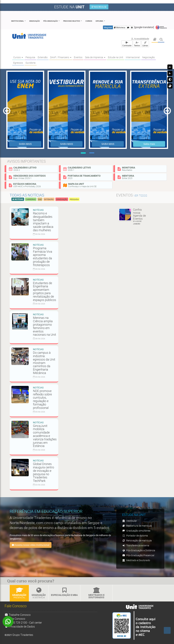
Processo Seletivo (72, 21)
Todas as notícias (27, 195)
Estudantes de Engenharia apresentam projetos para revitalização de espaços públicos (45, 291)
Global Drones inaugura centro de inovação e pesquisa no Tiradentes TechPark (43, 472)
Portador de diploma (135, 536)
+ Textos (137, 44)
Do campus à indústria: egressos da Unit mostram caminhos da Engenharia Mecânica (44, 363)
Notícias (19, 199)
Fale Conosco (15, 619)
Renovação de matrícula (137, 540)
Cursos (89, 21)
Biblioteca (120, 27)
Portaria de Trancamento (86, 177)
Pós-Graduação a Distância (139, 550)
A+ (170, 67)
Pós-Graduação (51, 21)
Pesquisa (74, 199)
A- (170, 73)
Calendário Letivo (32, 169)
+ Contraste (127, 44)
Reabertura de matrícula (137, 526)
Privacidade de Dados (20, 626)
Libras (145, 44)
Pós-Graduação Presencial (138, 555)
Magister (108, 27)
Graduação (34, 21)
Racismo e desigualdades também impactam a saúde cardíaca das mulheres (43, 222)
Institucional (18, 21)
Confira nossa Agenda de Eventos (141, 216)
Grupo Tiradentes (161, 27)
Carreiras (31, 199)
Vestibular (130, 521)
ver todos (140, 196)
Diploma (99, 21)
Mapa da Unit (86, 185)
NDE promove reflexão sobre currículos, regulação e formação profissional (42, 399)
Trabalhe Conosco (18, 615)
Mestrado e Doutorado (136, 560)
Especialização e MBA (64, 592)
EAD (40, 199)
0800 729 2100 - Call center (23, 623)
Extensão (49, 199)
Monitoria (141, 169)
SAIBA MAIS (25, 144)
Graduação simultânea (136, 531)
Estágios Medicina (32, 185)
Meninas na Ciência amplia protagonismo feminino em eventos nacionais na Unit (45, 326)
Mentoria (141, 177)
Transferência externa (136, 545)
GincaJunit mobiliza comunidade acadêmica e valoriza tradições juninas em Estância (45, 436)
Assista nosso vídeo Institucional (31, 545)
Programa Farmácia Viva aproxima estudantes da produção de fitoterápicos (43, 256)
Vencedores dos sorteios (32, 177)
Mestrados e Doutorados (96, 593)
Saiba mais (149, 144)
